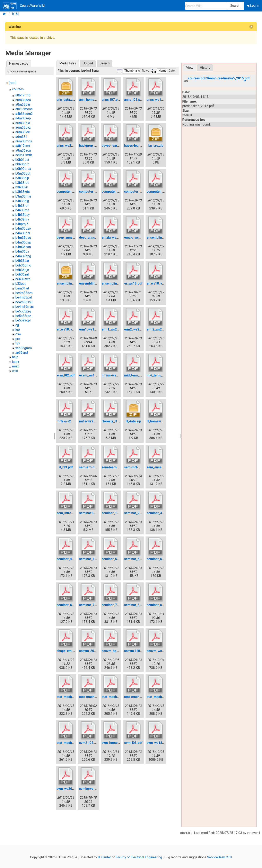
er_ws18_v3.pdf (68, 329)
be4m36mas (24, 307)
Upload (88, 63)
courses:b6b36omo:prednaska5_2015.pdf (219, 78)
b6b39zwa (23, 279)
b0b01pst (22, 160)
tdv (18, 343)
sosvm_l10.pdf (135, 651)
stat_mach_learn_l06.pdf (142, 697)
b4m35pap (23, 242)
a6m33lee (23, 132)
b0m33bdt (23, 173)
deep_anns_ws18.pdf (72, 237)
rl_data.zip (133, 421)
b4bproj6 (22, 224)
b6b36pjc (22, 270)
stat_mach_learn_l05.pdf (120, 697)
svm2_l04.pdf (89, 743)
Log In (253, 6)
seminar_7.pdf (90, 605)
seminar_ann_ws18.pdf (164, 605)
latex (16, 362)
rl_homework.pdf (159, 421)
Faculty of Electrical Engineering (139, 857)
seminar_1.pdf (112, 513)
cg (17, 325)
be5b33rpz (23, 316)
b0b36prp (22, 164)
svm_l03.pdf (133, 743)
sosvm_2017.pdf (91, 651)
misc (16, 366)
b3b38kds (23, 192)
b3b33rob (22, 183)
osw (18, 334)
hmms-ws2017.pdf (116, 375)
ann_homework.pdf (93, 100)
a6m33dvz (23, 128)
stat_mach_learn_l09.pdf (165, 697)
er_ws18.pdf (133, 283)
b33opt (20, 284)
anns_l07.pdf (111, 100)
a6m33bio (23, 123)
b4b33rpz (22, 210)
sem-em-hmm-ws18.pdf (97, 467)
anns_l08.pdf (134, 100)
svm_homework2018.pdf (120, 743)
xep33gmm (24, 348)
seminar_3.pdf (157, 513)
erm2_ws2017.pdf (138, 329)
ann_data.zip (66, 100)
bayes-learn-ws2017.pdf (120, 146)
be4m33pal (24, 297)
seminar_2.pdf (135, 513)
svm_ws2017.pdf (69, 789)
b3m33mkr (23, 196)
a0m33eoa (23, 100)
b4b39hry (22, 219)
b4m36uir (22, 251)
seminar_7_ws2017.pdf (119, 605)
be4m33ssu (24, 302)
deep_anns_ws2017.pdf (97, 237)
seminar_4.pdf (67, 559)
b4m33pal (23, 233)
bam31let (22, 288)
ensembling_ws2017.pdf (97, 283)
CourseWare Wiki (24, 6)
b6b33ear (22, 261)
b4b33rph (22, 206)
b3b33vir (22, 187)
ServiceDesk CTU (220, 857)
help (15, 357)
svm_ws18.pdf (157, 743)
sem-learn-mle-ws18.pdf (120, 467)
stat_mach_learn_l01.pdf (75, 697)
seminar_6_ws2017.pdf (74, 605)
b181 (16, 14)
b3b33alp (22, 178)
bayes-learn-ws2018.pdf (142, 146)
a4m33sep (23, 118)
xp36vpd (22, 353)
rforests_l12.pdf (113, 421)
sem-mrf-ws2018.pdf (140, 467)
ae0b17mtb (24, 155)
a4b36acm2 (24, 114)
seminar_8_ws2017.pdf (141, 605)
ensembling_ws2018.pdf (120, 283)
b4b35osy (23, 215)
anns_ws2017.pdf (70, 146)
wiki (15, 371)
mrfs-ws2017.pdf (69, 421)
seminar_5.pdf (112, 559)
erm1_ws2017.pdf (115, 329)
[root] (13, 83)
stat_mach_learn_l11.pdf (75, 743)
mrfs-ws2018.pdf (92, 421)
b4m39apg (23, 256)
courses (18, 89)
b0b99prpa (23, 169)
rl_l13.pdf (66, 467)
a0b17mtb (23, 95)
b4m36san (23, 247)
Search (235, 6)
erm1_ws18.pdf (91, 329)
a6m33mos (24, 141)
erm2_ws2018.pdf (160, 329)
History (205, 68)
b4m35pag (23, 238)
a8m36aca (23, 150)
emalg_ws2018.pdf (138, 237)
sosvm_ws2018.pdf (161, 651)
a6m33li (21, 137)
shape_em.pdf (67, 651)
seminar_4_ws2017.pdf (96, 559)
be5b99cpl (23, 320)
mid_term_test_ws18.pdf (165, 375)
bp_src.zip (156, 146)
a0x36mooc (24, 109)
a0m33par (23, 105)
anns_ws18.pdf (158, 100)
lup (18, 330)
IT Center (104, 857)
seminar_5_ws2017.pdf (141, 559)
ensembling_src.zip (71, 283)
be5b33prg (23, 311)
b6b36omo (23, 265)
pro (18, 339)
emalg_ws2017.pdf (116, 237)
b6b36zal (22, 274)
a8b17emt (23, 146)
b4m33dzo (23, 228)
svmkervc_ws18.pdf (94, 789)
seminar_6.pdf (157, 559)
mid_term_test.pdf (138, 375)
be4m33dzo (24, 293)
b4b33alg (22, 201)
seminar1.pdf (89, 513)
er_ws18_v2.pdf (158, 283)
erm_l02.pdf (66, 375)
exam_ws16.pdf (91, 375)
